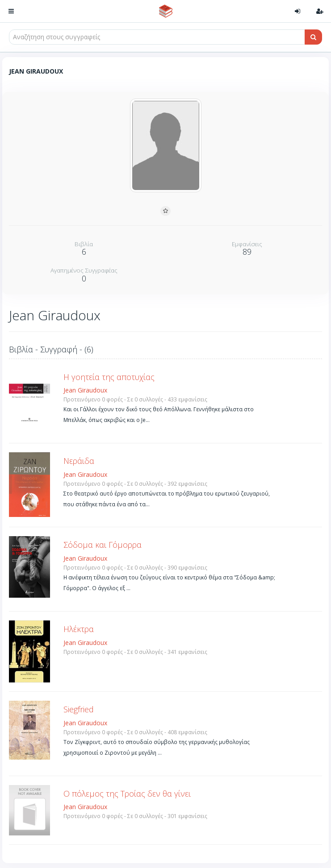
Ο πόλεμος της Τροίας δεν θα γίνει (127, 794)
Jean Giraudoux (85, 390)
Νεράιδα (79, 461)
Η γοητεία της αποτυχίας (109, 377)
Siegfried (79, 709)
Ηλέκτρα (79, 629)
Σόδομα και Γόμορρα (103, 545)
